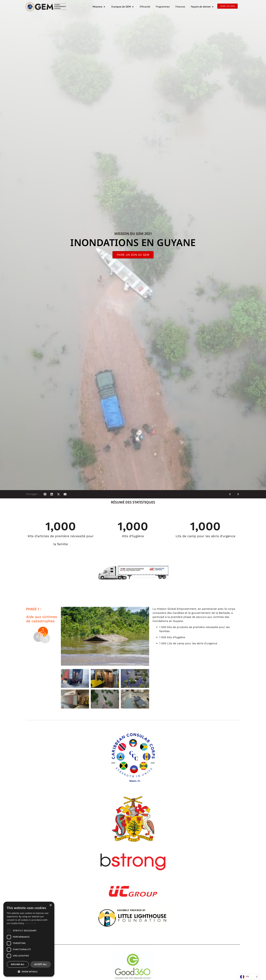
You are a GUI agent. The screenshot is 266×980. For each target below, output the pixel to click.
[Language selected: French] (249, 977)
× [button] (50, 905)
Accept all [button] (41, 964)
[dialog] (29, 939)
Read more (31, 923)
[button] (45, 494)
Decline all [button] (18, 964)
